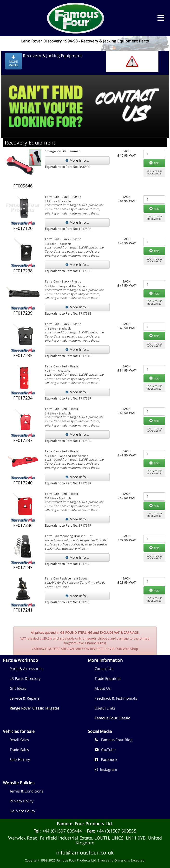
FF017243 (23, 567)
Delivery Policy (23, 811)
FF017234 (23, 398)
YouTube (105, 750)
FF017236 (23, 525)
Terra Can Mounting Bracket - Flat (69, 536)
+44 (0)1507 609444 (62, 831)
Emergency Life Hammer (62, 151)
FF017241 (23, 610)
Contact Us (104, 668)
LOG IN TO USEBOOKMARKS (154, 172)
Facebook (106, 759)
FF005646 (23, 186)
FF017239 (23, 313)
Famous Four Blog (114, 740)
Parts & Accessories (26, 668)
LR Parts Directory (25, 678)
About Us (103, 688)
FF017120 (23, 228)
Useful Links (105, 708)
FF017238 (23, 271)
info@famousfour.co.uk (85, 852)
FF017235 (23, 355)
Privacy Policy (22, 801)
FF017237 (23, 440)
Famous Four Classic (112, 718)
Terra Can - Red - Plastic (62, 366)
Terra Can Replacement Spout (66, 578)
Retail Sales (19, 740)
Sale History (20, 759)
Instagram (106, 769)
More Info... (77, 160)
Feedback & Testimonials (116, 698)
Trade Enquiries (108, 678)
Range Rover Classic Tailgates (35, 708)
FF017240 (23, 483)
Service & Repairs (25, 698)
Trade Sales (19, 750)
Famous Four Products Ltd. (85, 824)
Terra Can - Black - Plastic (63, 197)
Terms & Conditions (26, 791)
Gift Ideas (18, 688)
